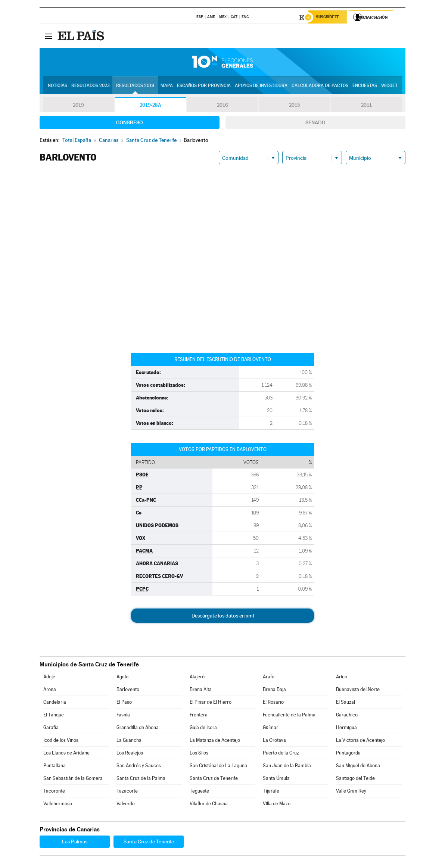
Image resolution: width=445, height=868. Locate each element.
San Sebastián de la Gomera (73, 779)
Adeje (49, 678)
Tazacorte (127, 792)
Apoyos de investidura (261, 86)
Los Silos (199, 754)
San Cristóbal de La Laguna (218, 767)
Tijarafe (271, 792)
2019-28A (151, 106)
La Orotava (274, 741)
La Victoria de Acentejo (360, 741)
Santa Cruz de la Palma (141, 779)
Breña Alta (201, 690)
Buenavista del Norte (358, 690)
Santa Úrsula (276, 779)
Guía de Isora (203, 729)
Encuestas (365, 86)
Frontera (199, 716)
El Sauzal (346, 703)
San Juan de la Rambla (287, 767)
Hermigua (346, 729)
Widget (389, 86)
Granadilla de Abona (138, 729)
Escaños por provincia (204, 86)
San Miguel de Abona (358, 767)
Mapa (167, 86)
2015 (295, 106)
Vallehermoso (58, 805)
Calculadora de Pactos (320, 86)
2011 (366, 106)
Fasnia (123, 716)
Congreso (130, 124)
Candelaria (55, 703)
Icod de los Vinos (61, 741)
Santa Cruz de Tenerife (214, 779)
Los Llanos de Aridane (66, 754)
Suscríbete (329, 18)
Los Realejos (130, 754)
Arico (342, 678)
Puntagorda (348, 754)
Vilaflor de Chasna (209, 805)
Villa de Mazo (277, 805)
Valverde (126, 805)
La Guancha (129, 741)
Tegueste (199, 792)
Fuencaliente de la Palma (289, 716)
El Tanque (54, 716)
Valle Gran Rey (351, 792)
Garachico (347, 716)
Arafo (269, 678)
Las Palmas (75, 843)
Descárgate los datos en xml (223, 617)
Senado (315, 124)
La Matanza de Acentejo (215, 741)
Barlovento (128, 690)
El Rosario (273, 703)
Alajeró (197, 678)
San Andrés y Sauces (139, 767)
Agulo (122, 678)
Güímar (270, 729)
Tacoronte (54, 792)
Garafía (51, 729)
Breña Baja (274, 690)
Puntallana (55, 767)
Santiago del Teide (355, 779)
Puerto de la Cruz (281, 754)
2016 (222, 106)
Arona (50, 690)
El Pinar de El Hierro (211, 703)
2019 (78, 106)
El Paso (124, 703)
